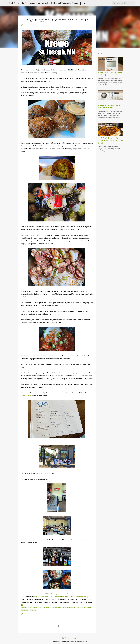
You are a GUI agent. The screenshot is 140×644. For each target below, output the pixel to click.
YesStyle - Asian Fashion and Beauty (75, 597)
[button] (22, 25)
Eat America (47, 608)
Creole (35, 608)
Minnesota (25, 610)
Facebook (65, 594)
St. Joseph (33, 610)
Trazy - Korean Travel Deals (43, 597)
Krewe (89, 608)
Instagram (56, 594)
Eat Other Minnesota (69, 608)
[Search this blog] (125, 3)
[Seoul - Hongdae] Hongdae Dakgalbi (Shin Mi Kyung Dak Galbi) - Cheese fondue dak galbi (110, 140)
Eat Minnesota (57, 608)
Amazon (58, 597)
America (24, 608)
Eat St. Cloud (82, 608)
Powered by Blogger (70, 638)
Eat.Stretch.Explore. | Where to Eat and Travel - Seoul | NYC (48, 3)
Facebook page (26, 396)
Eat (41, 608)
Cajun (30, 608)
